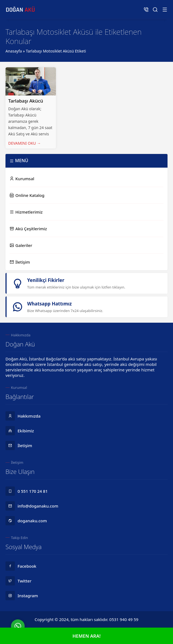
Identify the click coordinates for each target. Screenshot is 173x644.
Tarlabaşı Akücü (26, 101)
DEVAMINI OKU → (25, 143)
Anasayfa (14, 51)
